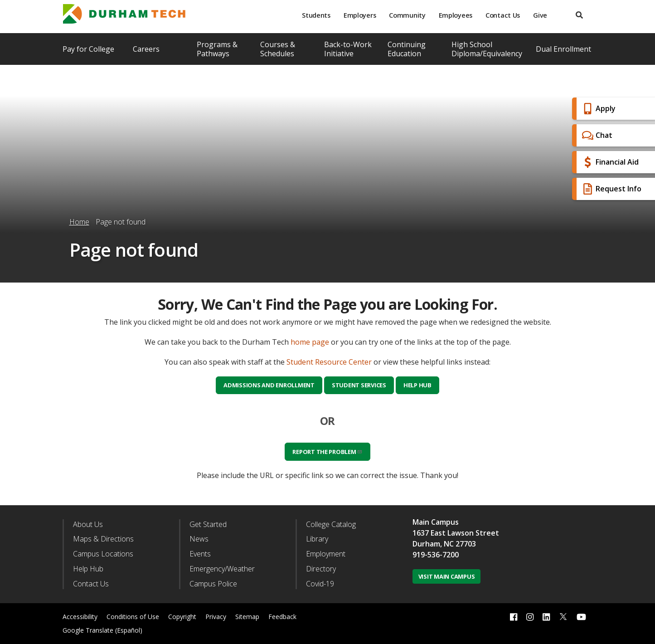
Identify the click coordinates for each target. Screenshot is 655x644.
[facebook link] (514, 617)
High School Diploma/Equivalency (487, 49)
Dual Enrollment (563, 49)
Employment (326, 554)
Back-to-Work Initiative (348, 49)
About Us (88, 524)
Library (317, 539)
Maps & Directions (103, 539)
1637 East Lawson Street (456, 533)
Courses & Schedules (278, 49)
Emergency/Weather (222, 569)
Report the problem (327, 452)
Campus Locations (103, 554)
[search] (579, 15)
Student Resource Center (329, 362)
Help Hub (417, 385)
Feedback (282, 617)
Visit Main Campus (447, 576)
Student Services (359, 385)
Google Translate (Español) (102, 630)
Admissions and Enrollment (269, 385)
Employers (360, 15)
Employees (456, 15)
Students (316, 15)
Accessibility (80, 617)
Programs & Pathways (217, 49)
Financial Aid (609, 162)
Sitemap (247, 617)
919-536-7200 (436, 555)
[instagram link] (530, 617)
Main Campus (436, 522)
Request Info (611, 189)
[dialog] (628, 617)
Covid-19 (320, 584)
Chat (596, 135)
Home (79, 222)
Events (200, 554)
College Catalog (331, 524)
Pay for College (88, 49)
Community (407, 15)
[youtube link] (581, 617)
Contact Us (503, 15)
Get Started (208, 524)
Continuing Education (407, 49)
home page (310, 342)
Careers (146, 49)
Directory (321, 569)
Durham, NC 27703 (444, 544)
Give (540, 15)
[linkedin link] (546, 617)
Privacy (216, 617)
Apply (598, 109)
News (199, 539)
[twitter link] (563, 616)
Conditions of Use (133, 617)
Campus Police (213, 584)
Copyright (182, 617)
